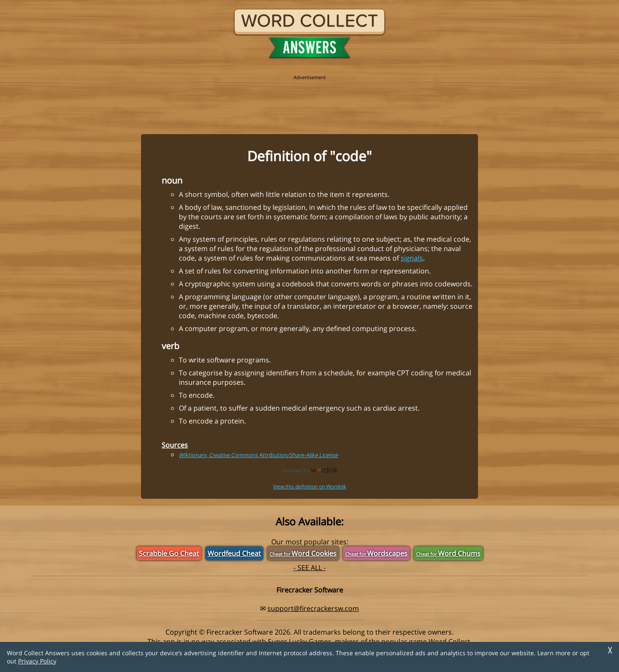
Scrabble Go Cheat (169, 553)
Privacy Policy (37, 661)
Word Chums (448, 553)
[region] (309, 100)
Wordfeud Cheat (234, 553)
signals (412, 258)
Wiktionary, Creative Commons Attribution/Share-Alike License (258, 455)
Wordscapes (376, 553)
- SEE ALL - (310, 568)
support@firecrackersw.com (313, 608)
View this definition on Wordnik (309, 486)
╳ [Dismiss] (610, 650)
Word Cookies (303, 553)
